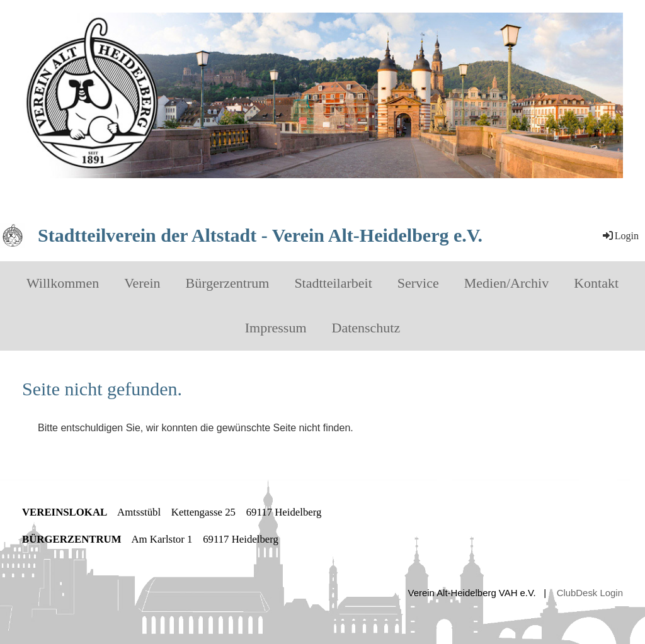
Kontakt (596, 283)
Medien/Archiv (506, 283)
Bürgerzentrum (228, 283)
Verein (142, 283)
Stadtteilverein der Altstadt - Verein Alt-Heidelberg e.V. (260, 235)
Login (620, 236)
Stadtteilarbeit (333, 283)
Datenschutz (366, 328)
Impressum (276, 328)
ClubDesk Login (590, 593)
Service (418, 283)
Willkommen (63, 283)
